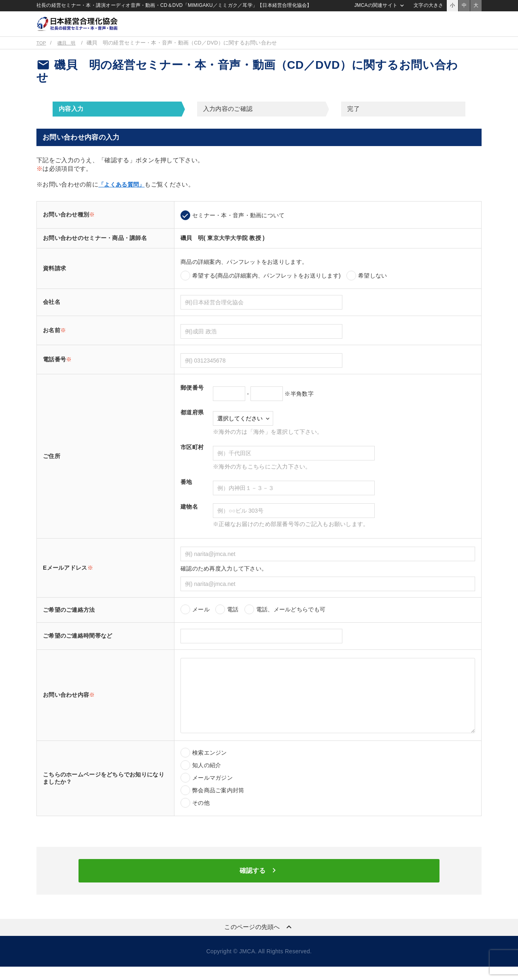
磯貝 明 (69, 53)
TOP (42, 53)
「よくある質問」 (123, 195)
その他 (201, 813)
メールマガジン (212, 788)
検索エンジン (210, 763)
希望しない (373, 286)
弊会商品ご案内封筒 (218, 801)
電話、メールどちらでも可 (291, 620)
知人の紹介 (207, 776)
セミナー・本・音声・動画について (238, 226)
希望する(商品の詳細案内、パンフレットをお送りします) (266, 286)
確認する (259, 883)
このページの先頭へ (259, 940)
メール (201, 620)
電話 (233, 620)
